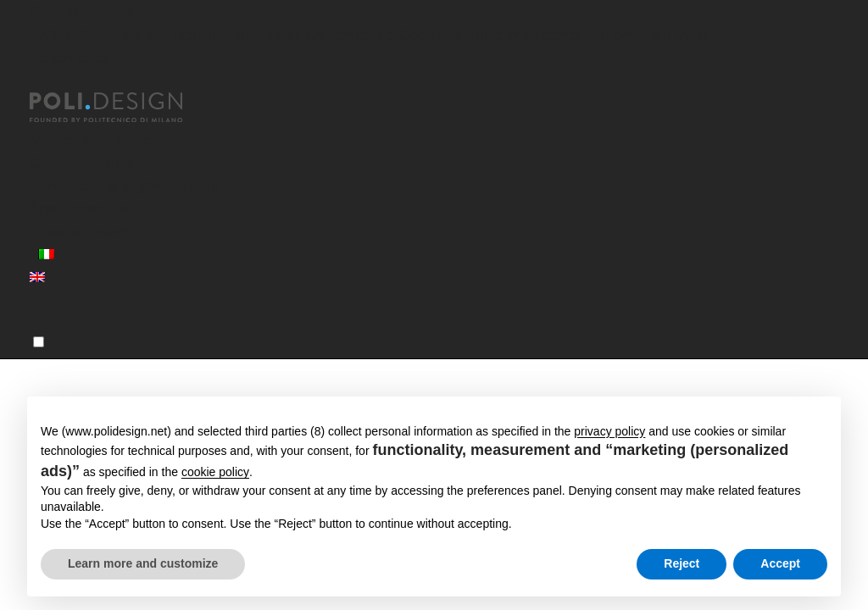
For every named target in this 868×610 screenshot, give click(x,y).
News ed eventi (82, 231)
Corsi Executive (82, 162)
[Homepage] (121, 108)
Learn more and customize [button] (143, 563)
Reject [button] (682, 563)
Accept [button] (780, 563)
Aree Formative (81, 208)
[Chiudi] (40, 82)
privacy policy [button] (609, 431)
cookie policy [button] (215, 472)
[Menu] (39, 342)
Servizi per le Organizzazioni (124, 185)
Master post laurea (95, 139)
